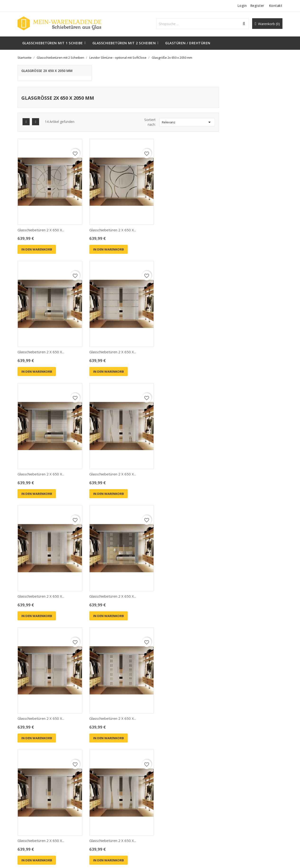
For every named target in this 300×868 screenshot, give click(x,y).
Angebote (93, 794)
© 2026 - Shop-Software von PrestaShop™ (52, 859)
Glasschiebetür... (99, 717)
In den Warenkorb (105, 222)
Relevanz (251, 100)
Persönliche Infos (234, 795)
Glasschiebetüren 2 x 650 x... (110, 202)
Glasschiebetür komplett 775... (179, 717)
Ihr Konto (233, 784)
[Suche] (204, 24)
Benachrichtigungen (236, 823)
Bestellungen (231, 802)
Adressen (228, 816)
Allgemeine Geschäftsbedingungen (180, 809)
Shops (158, 837)
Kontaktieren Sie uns (169, 823)
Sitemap (160, 830)
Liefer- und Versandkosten (174, 794)
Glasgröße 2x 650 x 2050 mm (48, 71)
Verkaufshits (95, 809)
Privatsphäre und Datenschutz (177, 802)
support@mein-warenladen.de (41, 824)
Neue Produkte (98, 802)
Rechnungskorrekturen (238, 809)
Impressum (162, 816)
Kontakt (275, 6)
